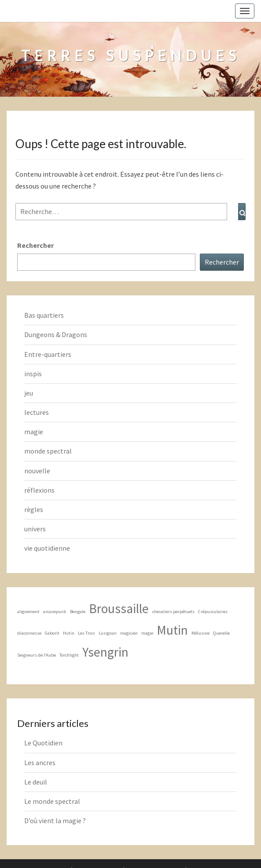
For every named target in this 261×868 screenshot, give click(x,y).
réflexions (39, 490)
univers (35, 529)
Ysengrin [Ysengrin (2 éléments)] (105, 652)
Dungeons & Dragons (56, 334)
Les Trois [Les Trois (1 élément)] (86, 633)
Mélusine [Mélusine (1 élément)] (200, 633)
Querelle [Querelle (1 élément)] (221, 633)
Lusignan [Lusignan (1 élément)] (108, 633)
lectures (37, 412)
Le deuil (36, 782)
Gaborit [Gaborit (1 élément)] (52, 633)
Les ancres (40, 763)
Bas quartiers (44, 315)
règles (34, 509)
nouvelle (37, 471)
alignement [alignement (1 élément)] (28, 612)
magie (34, 432)
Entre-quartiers (48, 354)
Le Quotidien (43, 743)
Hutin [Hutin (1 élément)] (69, 633)
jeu (29, 393)
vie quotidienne (47, 548)
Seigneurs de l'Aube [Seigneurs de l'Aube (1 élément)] (37, 655)
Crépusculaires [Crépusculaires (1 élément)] (213, 612)
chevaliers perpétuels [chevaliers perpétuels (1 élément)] (173, 612)
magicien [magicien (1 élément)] (129, 633)
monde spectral (48, 451)
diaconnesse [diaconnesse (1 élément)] (29, 633)
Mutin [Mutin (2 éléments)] (172, 630)
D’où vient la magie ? (55, 821)
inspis (33, 374)
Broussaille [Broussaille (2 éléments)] (119, 608)
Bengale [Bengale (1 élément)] (78, 612)
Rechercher (35, 245)
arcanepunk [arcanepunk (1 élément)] (55, 612)
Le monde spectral (52, 801)
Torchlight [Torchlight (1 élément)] (69, 655)
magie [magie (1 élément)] (147, 633)
